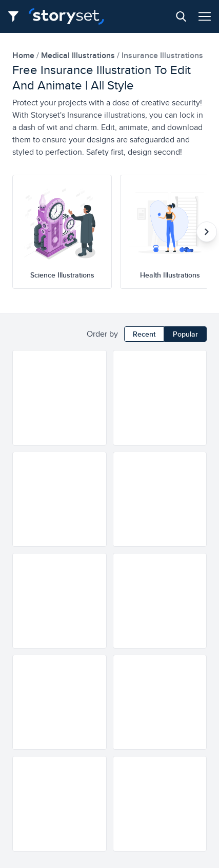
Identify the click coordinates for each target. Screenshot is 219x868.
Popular (185, 334)
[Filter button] (16, 16)
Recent (144, 334)
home (24, 55)
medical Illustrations (79, 55)
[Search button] (181, 16)
